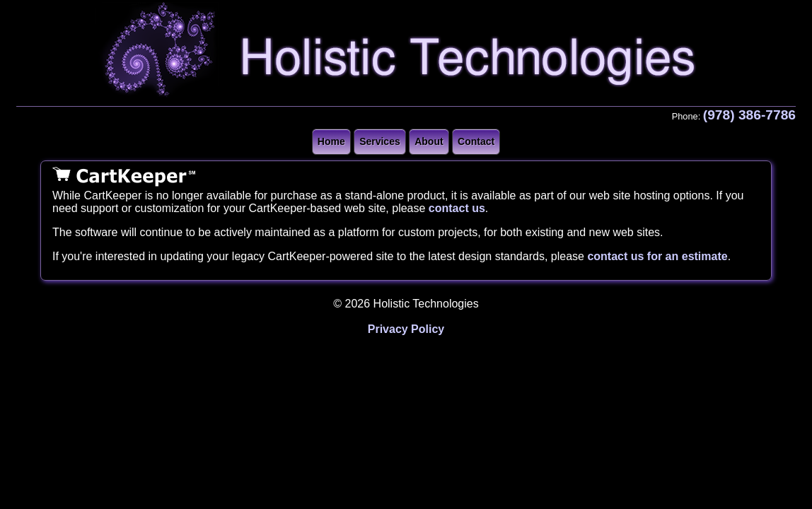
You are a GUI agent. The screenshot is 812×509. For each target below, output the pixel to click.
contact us (457, 208)
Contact (476, 141)
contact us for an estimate (657, 256)
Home (331, 141)
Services (380, 141)
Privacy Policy (406, 329)
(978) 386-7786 (749, 115)
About (429, 141)
